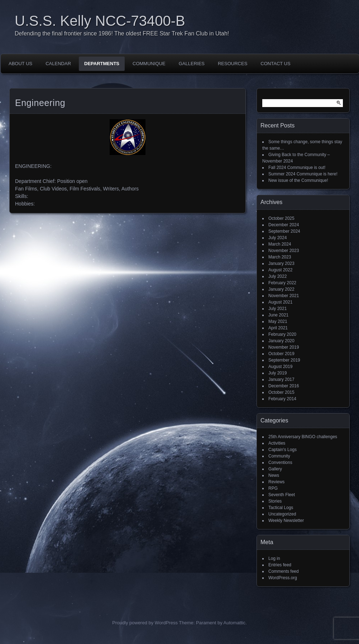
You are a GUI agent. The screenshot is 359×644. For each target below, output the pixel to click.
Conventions (280, 463)
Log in (274, 558)
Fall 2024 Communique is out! (297, 168)
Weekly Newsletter (286, 520)
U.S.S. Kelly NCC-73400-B (100, 21)
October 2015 (281, 392)
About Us (20, 64)
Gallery (275, 469)
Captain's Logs (283, 450)
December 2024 (284, 225)
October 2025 (281, 218)
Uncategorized (282, 514)
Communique (149, 64)
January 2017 (281, 379)
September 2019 (284, 360)
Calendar (58, 64)
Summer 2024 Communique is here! (303, 174)
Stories (275, 501)
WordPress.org (283, 578)
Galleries (192, 64)
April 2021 (278, 328)
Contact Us (275, 64)
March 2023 (280, 257)
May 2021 (278, 321)
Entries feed (280, 565)
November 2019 (284, 347)
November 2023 (284, 251)
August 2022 (280, 270)
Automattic (234, 623)
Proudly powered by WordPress (145, 623)
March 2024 (280, 244)
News (274, 475)
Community (279, 456)
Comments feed (284, 571)
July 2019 (277, 373)
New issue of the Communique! (298, 180)
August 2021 (280, 302)
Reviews (276, 482)
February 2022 (282, 283)
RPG (273, 488)
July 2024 (277, 238)
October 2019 (281, 354)
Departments (102, 64)
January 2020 (281, 341)
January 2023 (281, 263)
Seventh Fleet (282, 495)
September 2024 (284, 231)
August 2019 (280, 367)
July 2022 (277, 276)
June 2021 (278, 315)
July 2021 (277, 309)
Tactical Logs (281, 508)
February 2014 (282, 399)
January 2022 (281, 289)
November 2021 (284, 296)
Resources (233, 64)
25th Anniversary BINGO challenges (303, 437)
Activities (277, 443)
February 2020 (282, 334)
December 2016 (284, 386)
